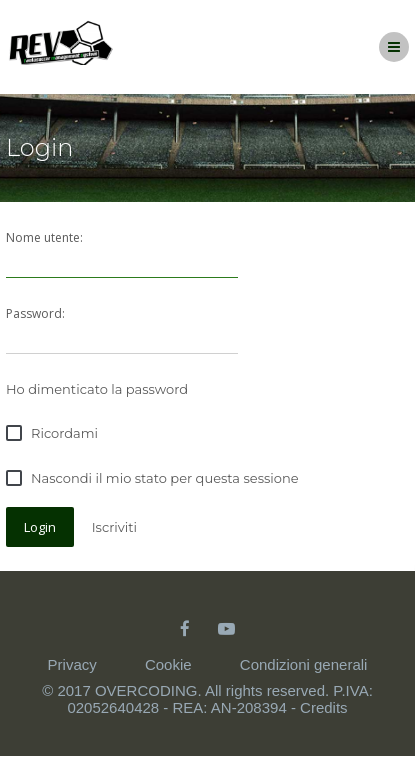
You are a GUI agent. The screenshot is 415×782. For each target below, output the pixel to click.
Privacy (72, 664)
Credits (324, 707)
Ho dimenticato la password (97, 389)
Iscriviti (114, 527)
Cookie (168, 664)
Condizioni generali (304, 664)
